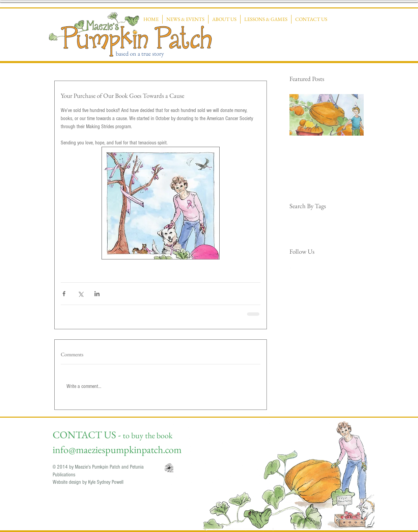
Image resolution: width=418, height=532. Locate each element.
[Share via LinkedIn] (97, 294)
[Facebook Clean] (291, 266)
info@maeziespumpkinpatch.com (117, 450)
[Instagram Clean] (312, 266)
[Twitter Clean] (301, 266)
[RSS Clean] (322, 266)
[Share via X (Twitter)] (80, 294)
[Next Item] (353, 115)
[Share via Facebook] (64, 294)
